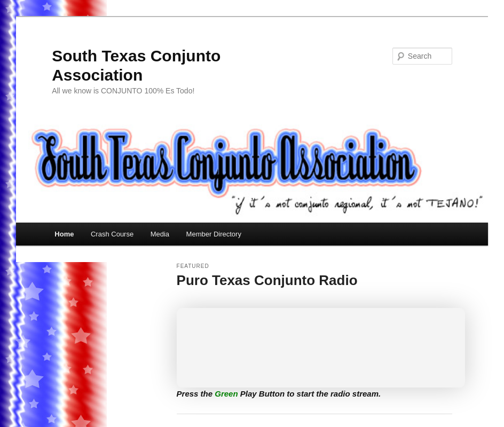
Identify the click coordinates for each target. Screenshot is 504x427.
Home (64, 234)
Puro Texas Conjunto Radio (267, 280)
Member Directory (214, 234)
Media (160, 234)
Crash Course (112, 234)
